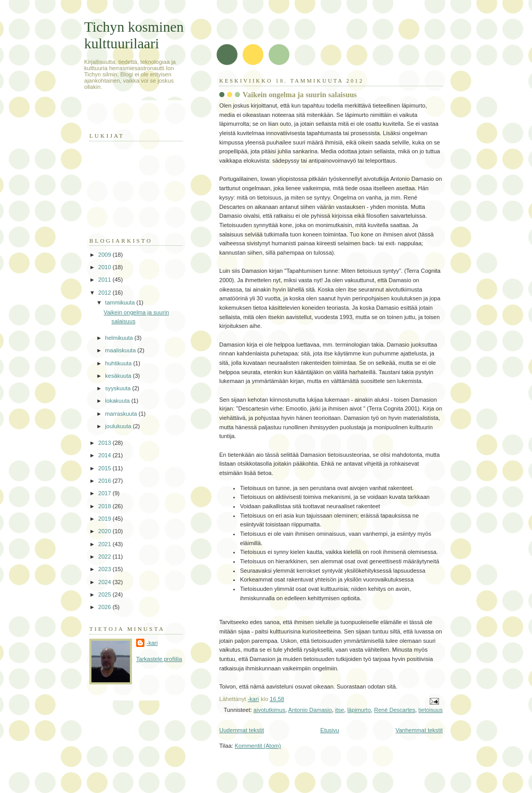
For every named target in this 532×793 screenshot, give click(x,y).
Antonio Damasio (310, 710)
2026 (105, 607)
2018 (105, 506)
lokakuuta (118, 401)
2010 (105, 267)
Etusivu (330, 730)
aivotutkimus (269, 710)
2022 (105, 557)
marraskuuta (122, 414)
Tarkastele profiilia (159, 659)
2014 (105, 455)
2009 (105, 255)
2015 (105, 468)
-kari (152, 643)
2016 (105, 481)
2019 (105, 519)
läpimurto (359, 710)
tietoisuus (430, 710)
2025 (105, 594)
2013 (105, 443)
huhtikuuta (119, 363)
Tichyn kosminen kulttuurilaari (134, 35)
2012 (105, 293)
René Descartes (395, 710)
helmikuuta (120, 338)
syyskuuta (118, 388)
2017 (105, 493)
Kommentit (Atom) (258, 746)
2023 (105, 569)
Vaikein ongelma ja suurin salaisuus (300, 95)
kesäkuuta (119, 376)
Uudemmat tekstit (242, 730)
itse (340, 710)
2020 (105, 531)
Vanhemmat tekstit (419, 730)
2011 (105, 280)
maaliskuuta (121, 350)
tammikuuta (121, 302)
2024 (105, 582)
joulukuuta (119, 426)
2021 (105, 544)
